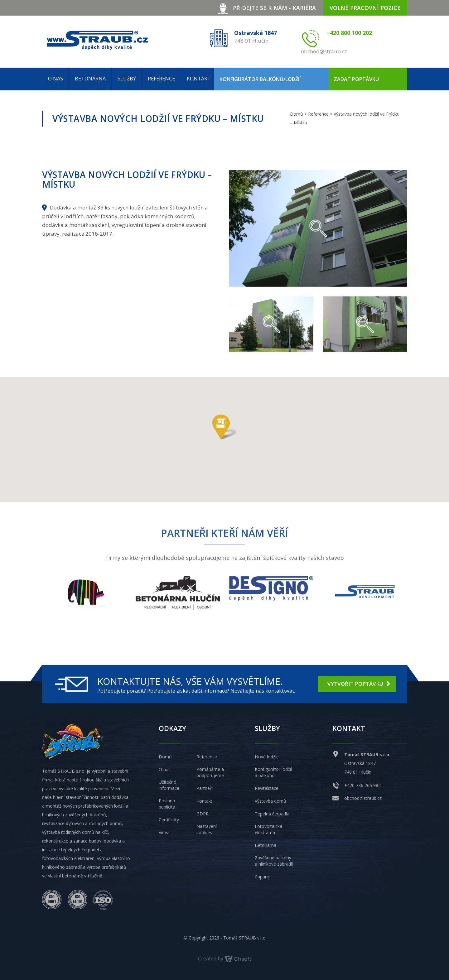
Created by (224, 958)
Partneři (205, 788)
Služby (127, 79)
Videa (164, 832)
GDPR (203, 814)
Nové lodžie (267, 757)
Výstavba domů (270, 801)
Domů (297, 114)
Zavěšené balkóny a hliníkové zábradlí (274, 861)
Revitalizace (267, 788)
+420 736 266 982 (362, 785)
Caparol (263, 877)
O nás (56, 79)
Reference (161, 79)
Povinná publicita (167, 804)
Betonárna (90, 79)
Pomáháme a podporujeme (210, 772)
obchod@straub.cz (363, 798)
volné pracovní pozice (365, 8)
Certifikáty (169, 820)
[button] (224, 427)
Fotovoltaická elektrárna (268, 829)
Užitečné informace (169, 785)
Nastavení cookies (207, 829)
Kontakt (199, 79)
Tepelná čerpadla (272, 814)
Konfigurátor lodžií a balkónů (273, 772)
